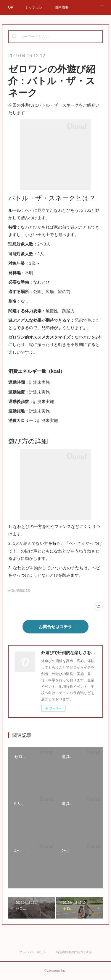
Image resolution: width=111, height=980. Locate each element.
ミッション (34, 7)
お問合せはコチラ (55, 627)
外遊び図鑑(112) (19, 590)
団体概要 (62, 7)
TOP (9, 7)
